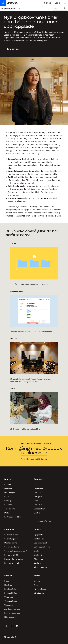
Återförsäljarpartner (12, 609)
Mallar (7, 513)
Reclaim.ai (38, 505)
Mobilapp (8, 489)
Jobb (36, 585)
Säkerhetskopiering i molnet (16, 551)
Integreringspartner (12, 613)
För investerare (40, 589)
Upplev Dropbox (11, 9)
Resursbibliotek (11, 593)
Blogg (7, 581)
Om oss (37, 581)
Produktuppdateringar (43, 521)
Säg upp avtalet (40, 543)
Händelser (8, 585)
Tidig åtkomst (10, 509)
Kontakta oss (39, 539)
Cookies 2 (38, 555)
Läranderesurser (40, 567)
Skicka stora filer (11, 535)
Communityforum (11, 601)
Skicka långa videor (12, 539)
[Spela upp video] (34, 91)
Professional (39, 489)
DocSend (38, 513)
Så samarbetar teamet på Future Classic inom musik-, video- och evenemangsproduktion (31, 380)
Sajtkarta (38, 563)
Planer (37, 517)
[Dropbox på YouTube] (17, 626)
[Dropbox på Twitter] (6, 626)
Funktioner (9, 497)
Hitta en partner (11, 617)
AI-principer (39, 559)
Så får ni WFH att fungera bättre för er (25, 429)
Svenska (10, 637)
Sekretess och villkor (42, 547)
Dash (36, 501)
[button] (34, 174)
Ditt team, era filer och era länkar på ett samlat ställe (31, 332)
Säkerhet (8, 505)
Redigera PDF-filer (12, 555)
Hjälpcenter (39, 535)
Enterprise (38, 497)
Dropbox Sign (39, 509)
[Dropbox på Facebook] (11, 626)
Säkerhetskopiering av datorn (22, 186)
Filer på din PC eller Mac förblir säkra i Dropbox (29, 284)
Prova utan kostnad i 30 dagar (34, 459)
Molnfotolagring (11, 543)
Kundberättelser (11, 589)
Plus (36, 485)
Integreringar (10, 493)
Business (38, 493)
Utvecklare (9, 597)
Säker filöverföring (12, 547)
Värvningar (9, 605)
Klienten (8, 485)
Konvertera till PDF (12, 563)
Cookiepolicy (39, 551)
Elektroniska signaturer (14, 559)
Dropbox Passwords (17, 198)
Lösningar (8, 501)
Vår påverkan (39, 593)
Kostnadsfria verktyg (13, 517)
